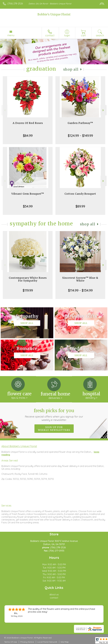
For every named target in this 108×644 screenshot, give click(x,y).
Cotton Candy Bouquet (80, 194)
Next (104, 110)
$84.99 (28, 136)
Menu (11, 35)
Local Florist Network (47, 642)
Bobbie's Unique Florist (54, 14)
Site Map (65, 642)
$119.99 (28, 290)
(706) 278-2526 (15, 4)
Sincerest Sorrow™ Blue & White (80, 279)
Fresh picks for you (54, 415)
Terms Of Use (11, 642)
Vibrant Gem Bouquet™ (28, 194)
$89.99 (80, 206)
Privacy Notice (27, 642)
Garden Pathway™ (80, 123)
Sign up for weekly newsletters (54, 429)
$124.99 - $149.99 (80, 136)
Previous (4, 110)
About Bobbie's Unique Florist (19, 446)
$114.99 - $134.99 (80, 290)
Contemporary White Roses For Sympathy (28, 279)
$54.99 (28, 206)
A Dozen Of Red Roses (28, 123)
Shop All (71, 69)
